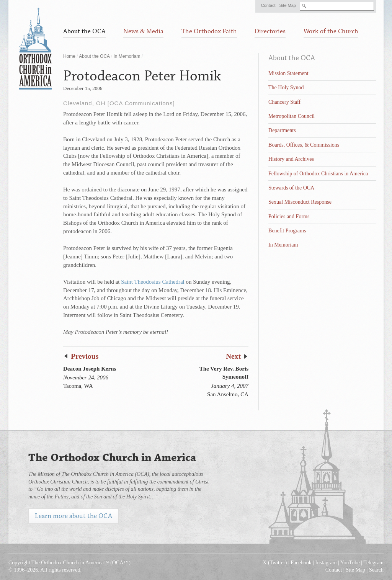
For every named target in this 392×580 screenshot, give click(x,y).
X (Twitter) (275, 563)
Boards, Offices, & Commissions (304, 145)
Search (376, 570)
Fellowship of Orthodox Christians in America (318, 174)
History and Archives (291, 159)
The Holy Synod (286, 87)
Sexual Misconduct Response (300, 202)
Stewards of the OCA (291, 188)
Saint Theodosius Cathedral (153, 282)
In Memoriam (127, 56)
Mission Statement (288, 73)
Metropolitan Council (292, 116)
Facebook (301, 563)
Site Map (288, 5)
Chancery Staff (284, 102)
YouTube (350, 563)
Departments (282, 130)
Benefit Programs (287, 231)
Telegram (373, 563)
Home (69, 56)
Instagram (326, 563)
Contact (268, 5)
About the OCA (94, 56)
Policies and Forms (289, 216)
